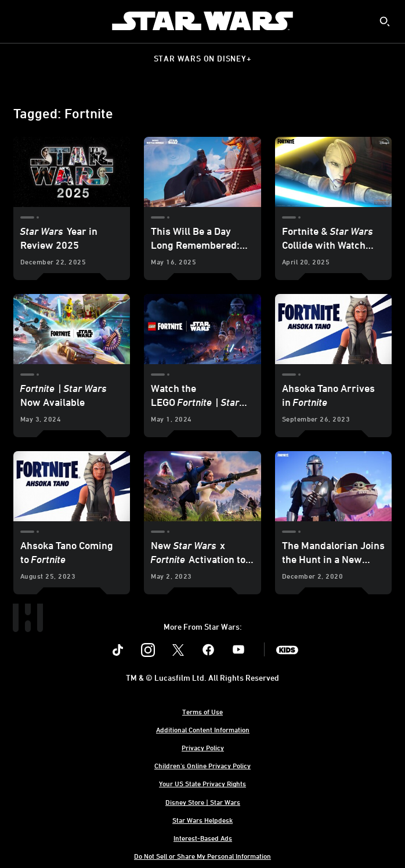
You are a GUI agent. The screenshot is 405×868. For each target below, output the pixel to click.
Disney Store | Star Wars (203, 802)
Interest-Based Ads (203, 838)
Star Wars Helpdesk (202, 820)
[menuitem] (19, 21)
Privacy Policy (203, 747)
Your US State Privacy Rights (202, 783)
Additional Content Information (203, 729)
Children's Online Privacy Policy (202, 765)
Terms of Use (202, 711)
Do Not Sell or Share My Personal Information (202, 856)
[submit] (385, 21)
